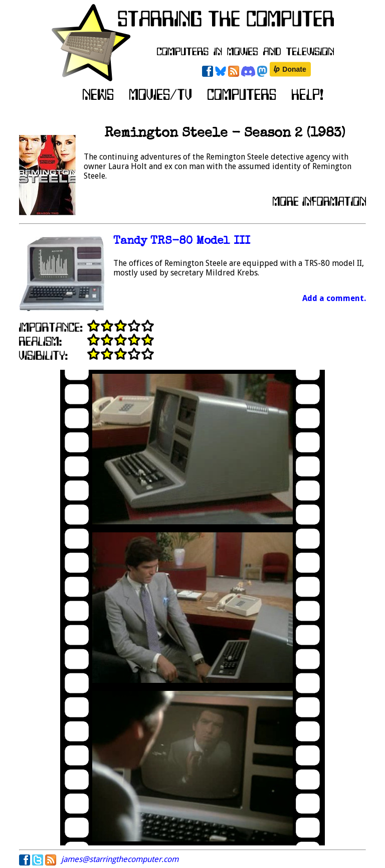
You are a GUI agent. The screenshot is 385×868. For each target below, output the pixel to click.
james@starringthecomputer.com (120, 859)
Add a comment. (334, 298)
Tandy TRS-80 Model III (182, 242)
